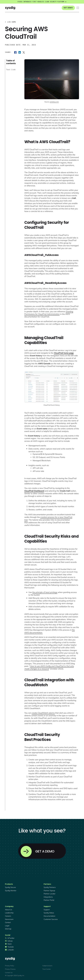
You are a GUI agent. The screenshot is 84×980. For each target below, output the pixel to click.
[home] (10, 8)
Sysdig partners (50, 887)
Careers (8, 916)
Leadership (9, 913)
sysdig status (49, 913)
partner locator (50, 894)
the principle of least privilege (45, 592)
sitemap (8, 929)
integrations (48, 897)
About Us (9, 910)
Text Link (11, 70)
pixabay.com (54, 102)
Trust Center (47, 969)
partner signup (49, 891)
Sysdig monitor (11, 891)
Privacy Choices (10, 969)
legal (7, 926)
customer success (51, 919)
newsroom (9, 919)
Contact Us (9, 973)
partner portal (49, 900)
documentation (49, 916)
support (47, 910)
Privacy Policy (10, 966)
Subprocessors (47, 966)
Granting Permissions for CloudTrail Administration (49, 313)
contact (8, 922)
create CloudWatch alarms (43, 713)
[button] (78, 8)
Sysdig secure (10, 887)
